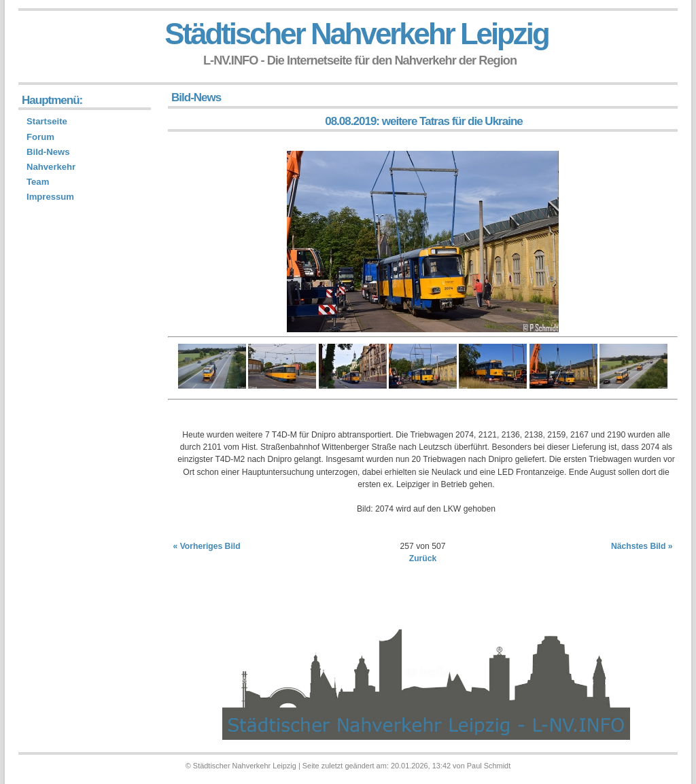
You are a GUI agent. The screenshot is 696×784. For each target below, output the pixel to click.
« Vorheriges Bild (207, 546)
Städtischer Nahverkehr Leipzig (356, 34)
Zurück (423, 558)
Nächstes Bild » (642, 546)
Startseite (47, 121)
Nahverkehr (51, 167)
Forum (40, 137)
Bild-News (48, 152)
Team (38, 182)
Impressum (50, 197)
